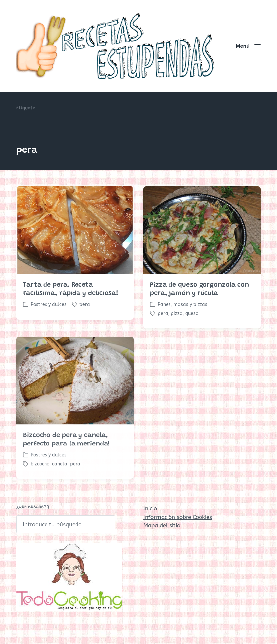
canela (60, 474)
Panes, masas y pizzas (183, 305)
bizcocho (40, 474)
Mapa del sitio (162, 525)
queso (192, 313)
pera (85, 305)
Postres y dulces (49, 305)
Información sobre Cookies (178, 517)
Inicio (150, 508)
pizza (177, 313)
